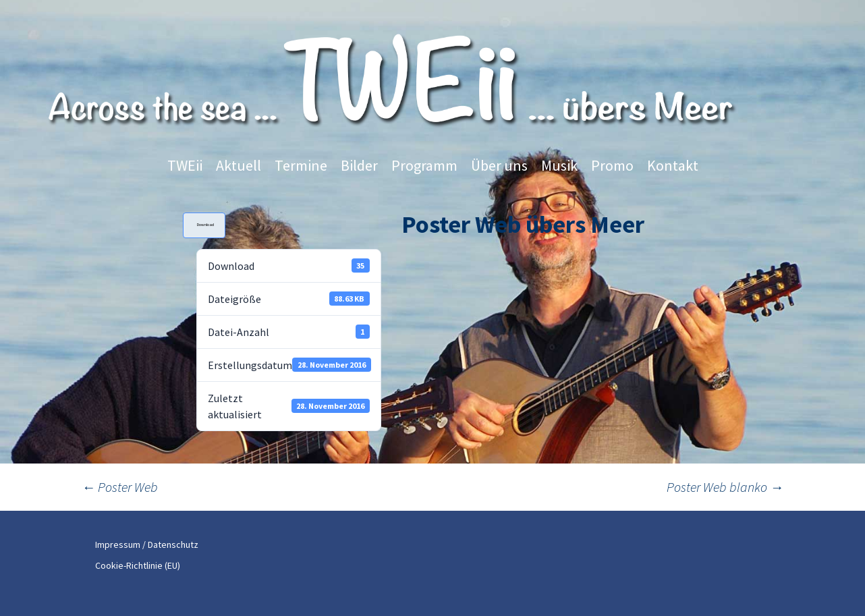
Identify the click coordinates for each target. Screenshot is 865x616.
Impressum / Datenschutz (147, 544)
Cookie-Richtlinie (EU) (138, 565)
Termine (301, 165)
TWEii (185, 165)
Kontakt (673, 165)
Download (205, 225)
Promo (612, 165)
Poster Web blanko (725, 487)
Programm (424, 165)
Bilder (359, 165)
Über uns (499, 165)
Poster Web (120, 487)
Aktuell (239, 165)
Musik (559, 165)
